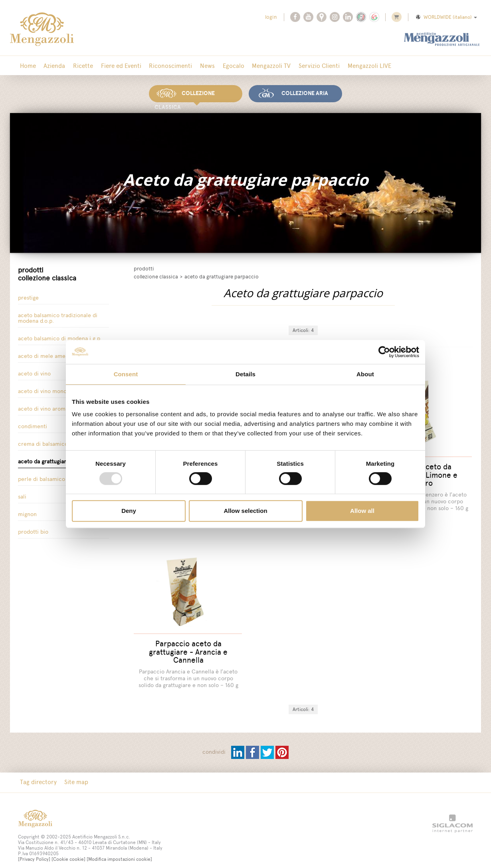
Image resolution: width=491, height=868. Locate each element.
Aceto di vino (34, 372)
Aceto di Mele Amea (43, 355)
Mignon (27, 513)
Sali (22, 495)
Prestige (28, 296)
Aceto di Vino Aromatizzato (51, 407)
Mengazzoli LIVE (355, 66)
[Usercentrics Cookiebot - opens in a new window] (384, 352)
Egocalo (224, 66)
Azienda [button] (52, 66)
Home (27, 66)
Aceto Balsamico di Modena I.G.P (59, 337)
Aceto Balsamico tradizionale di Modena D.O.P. (58, 317)
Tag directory (38, 772)
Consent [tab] (126, 374)
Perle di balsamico (42, 478)
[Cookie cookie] (68, 849)
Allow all (362, 511)
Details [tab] (245, 374)
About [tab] (365, 374)
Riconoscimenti (164, 66)
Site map (74, 772)
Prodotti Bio (33, 530)
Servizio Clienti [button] (307, 66)
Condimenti (33, 425)
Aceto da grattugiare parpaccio (57, 460)
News (199, 66)
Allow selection (245, 511)
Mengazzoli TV (260, 66)
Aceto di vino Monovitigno (51, 390)
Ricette (79, 66)
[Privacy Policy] (34, 849)
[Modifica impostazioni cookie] (119, 849)
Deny (129, 511)
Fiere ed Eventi (116, 66)
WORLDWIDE (446, 17)
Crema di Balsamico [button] (43, 442)
